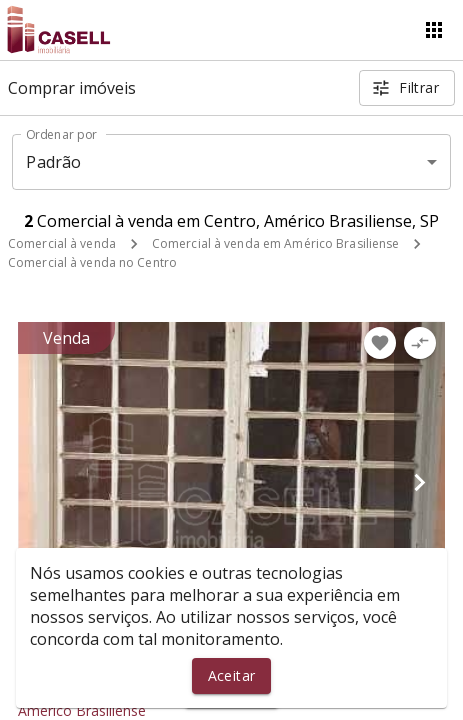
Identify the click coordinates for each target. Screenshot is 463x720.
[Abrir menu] (434, 30)
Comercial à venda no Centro (92, 262)
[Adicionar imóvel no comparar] (420, 343)
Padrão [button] (53, 162)
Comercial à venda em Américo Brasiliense (276, 243)
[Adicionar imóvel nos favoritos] (380, 343)
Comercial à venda (62, 243)
